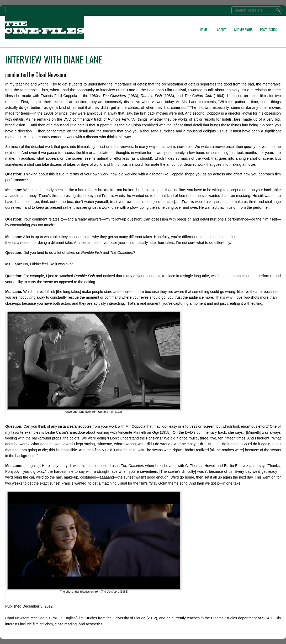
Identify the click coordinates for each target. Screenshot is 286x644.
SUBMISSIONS (243, 30)
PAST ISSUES (269, 30)
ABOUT (221, 30)
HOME (204, 30)
